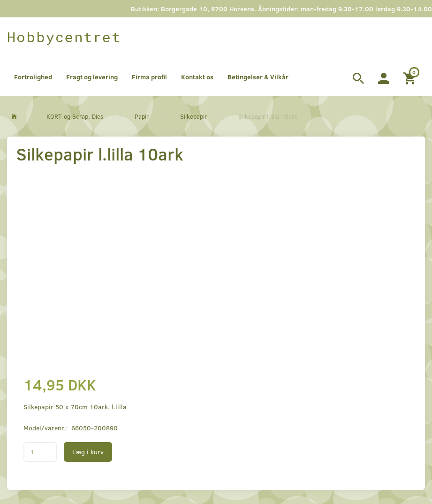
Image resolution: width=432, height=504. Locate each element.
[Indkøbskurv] (411, 77)
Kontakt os (197, 77)
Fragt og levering (92, 77)
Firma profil (149, 77)
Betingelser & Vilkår (258, 77)
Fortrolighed (33, 77)
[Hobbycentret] (64, 37)
